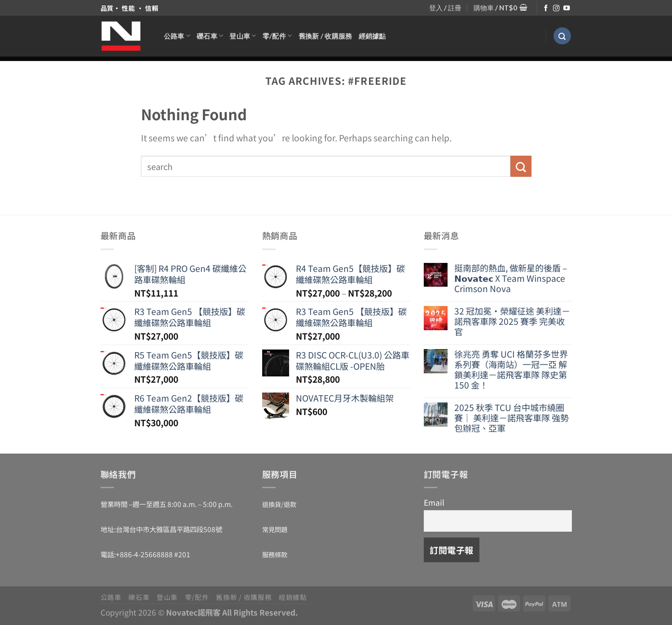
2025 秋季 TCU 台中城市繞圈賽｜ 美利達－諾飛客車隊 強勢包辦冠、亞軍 (512, 418)
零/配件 (277, 36)
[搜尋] (562, 36)
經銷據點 (372, 36)
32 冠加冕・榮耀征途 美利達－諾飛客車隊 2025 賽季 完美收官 (512, 321)
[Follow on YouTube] (567, 9)
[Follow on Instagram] (556, 9)
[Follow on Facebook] (546, 9)
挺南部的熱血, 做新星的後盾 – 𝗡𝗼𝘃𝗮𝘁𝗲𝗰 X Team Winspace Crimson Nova (511, 278)
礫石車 (210, 36)
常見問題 (275, 529)
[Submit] (521, 166)
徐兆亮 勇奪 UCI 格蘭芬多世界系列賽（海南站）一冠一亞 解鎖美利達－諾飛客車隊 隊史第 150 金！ (511, 370)
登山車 (243, 36)
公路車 (177, 36)
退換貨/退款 (279, 504)
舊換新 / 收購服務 (325, 36)
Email (434, 502)
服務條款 (275, 554)
